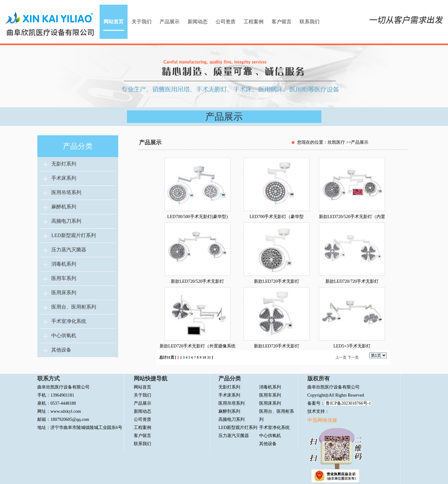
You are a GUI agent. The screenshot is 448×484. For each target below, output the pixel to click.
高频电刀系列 (66, 221)
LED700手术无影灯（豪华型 (277, 217)
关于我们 (142, 22)
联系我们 (310, 22)
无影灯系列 (64, 164)
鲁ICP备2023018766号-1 (348, 403)
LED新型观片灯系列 (74, 235)
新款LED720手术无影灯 (277, 281)
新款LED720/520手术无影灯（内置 (352, 217)
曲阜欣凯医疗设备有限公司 (334, 387)
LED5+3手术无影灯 (352, 346)
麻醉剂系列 (229, 411)
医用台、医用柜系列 (74, 307)
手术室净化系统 (69, 321)
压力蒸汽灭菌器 (69, 250)
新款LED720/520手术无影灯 (197, 281)
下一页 (353, 357)
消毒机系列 (64, 264)
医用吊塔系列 (66, 192)
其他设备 (61, 350)
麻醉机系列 (64, 207)
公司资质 (226, 22)
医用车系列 (64, 278)
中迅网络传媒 (322, 420)
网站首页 (114, 22)
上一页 (341, 357)
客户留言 (282, 22)
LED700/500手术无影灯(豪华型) (198, 217)
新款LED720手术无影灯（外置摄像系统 (198, 346)
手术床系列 (64, 178)
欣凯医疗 (336, 142)
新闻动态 (198, 22)
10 (204, 357)
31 (209, 357)
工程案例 (254, 22)
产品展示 (170, 22)
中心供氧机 (64, 335)
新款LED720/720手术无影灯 (352, 281)
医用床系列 (64, 293)
